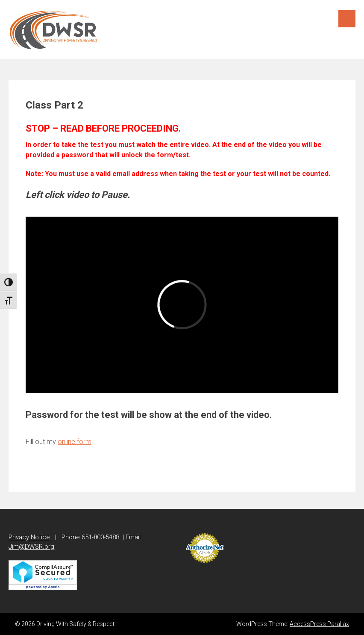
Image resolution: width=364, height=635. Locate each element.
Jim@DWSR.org (31, 547)
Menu (347, 19)
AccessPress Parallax (319, 624)
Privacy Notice (29, 537)
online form (75, 442)
